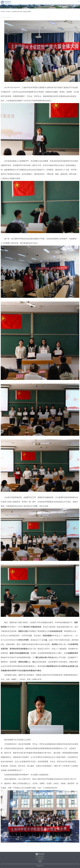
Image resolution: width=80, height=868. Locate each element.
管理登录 (40, 861)
